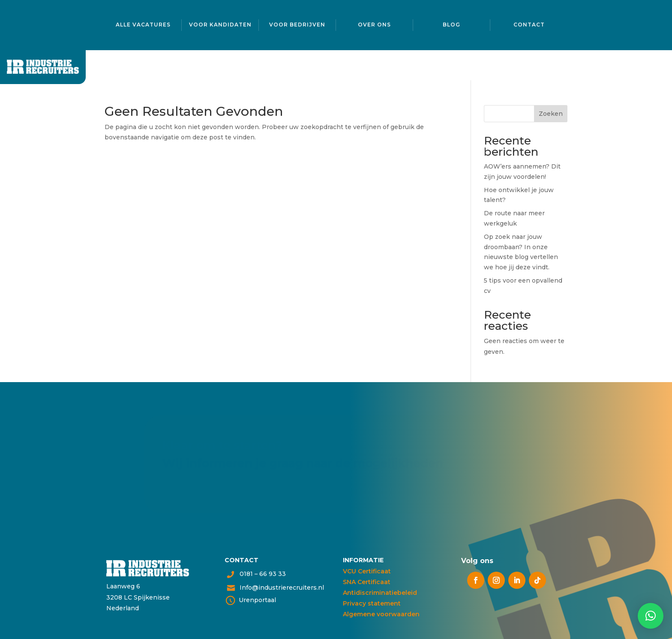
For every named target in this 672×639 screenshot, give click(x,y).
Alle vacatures (143, 23)
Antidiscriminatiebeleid (380, 593)
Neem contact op (194, 482)
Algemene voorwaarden (381, 614)
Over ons (374, 23)
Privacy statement (372, 603)
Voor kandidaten (220, 23)
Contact (529, 23)
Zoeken (551, 114)
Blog (451, 23)
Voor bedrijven (297, 23)
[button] (651, 616)
